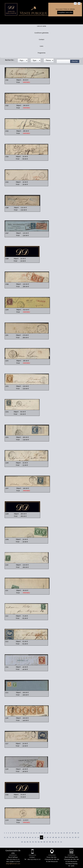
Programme (42, 53)
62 (33, 842)
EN (79, 3)
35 (16, 837)
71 (58, 842)
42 (35, 837)
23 (58, 833)
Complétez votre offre (65, 12)
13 (31, 833)
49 (56, 837)
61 (30, 842)
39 (27, 837)
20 (50, 833)
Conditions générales (41, 33)
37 (22, 837)
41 (33, 837)
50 (59, 837)
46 (48, 837)
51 (62, 837)
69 (53, 842)
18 (45, 833)
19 (47, 833)
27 (70, 833)
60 (28, 842)
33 (10, 837)
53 (67, 837)
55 (73, 837)
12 (28, 833)
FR (75, 3)
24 (61, 833)
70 (56, 842)
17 (42, 833)
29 (75, 833)
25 (64, 833)
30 (78, 833)
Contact (42, 40)
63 (36, 842)
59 (25, 842)
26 (67, 833)
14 (34, 833)
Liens (41, 46)
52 (64, 837)
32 (7, 837)
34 (13, 837)
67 (47, 842)
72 (61, 842)
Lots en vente (42, 26)
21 (53, 833)
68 (50, 842)
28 (73, 833)
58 (22, 842)
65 (41, 842)
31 (5, 837)
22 (56, 833)
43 (38, 837)
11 (26, 833)
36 (19, 837)
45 (45, 837)
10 (23, 833)
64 (39, 842)
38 (24, 837)
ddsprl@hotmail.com (13, 864)
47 (50, 837)
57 (78, 837)
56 (76, 837)
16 (39, 833)
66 (44, 842)
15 (37, 833)
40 (30, 837)
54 (70, 837)
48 (53, 837)
